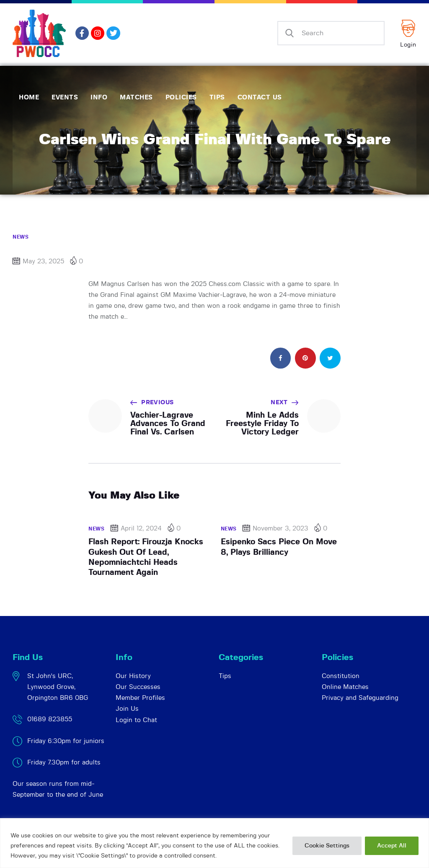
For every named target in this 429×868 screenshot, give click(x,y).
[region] (214, 843)
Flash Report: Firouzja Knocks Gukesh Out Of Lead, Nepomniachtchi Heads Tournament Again (146, 557)
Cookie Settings (327, 846)
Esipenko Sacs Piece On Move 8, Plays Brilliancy (279, 547)
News (21, 237)
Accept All (392, 846)
